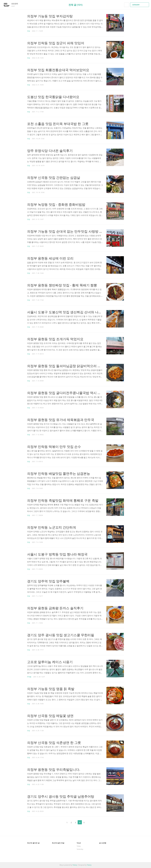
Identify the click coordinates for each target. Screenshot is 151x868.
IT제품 (29, 677)
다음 (90, 822)
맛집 (29, 31)
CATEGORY (140, 5)
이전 (61, 822)
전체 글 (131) (75, 5)
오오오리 (16, 4)
